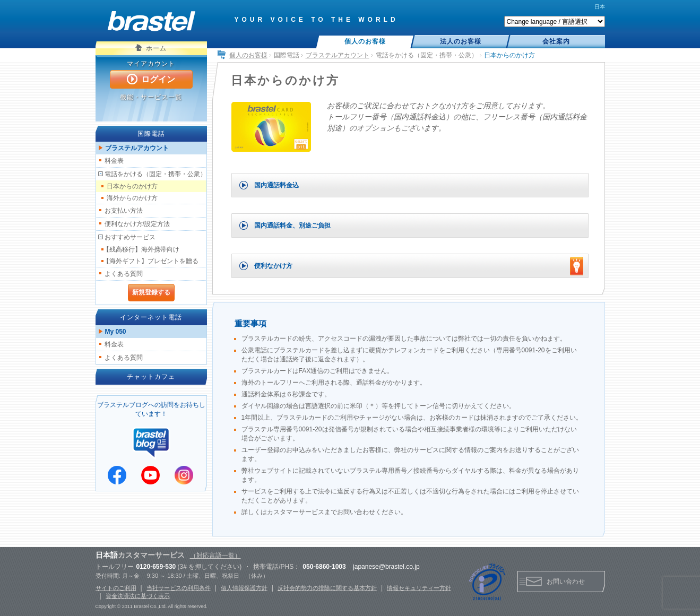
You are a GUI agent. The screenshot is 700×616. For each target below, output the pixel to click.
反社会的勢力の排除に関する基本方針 (327, 588)
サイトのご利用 (116, 588)
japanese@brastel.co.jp (386, 567)
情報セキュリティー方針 (419, 588)
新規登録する (151, 292)
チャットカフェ (151, 377)
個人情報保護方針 (244, 588)
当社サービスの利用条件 (179, 588)
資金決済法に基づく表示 (138, 596)
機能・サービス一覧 (151, 97)
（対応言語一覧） (215, 556)
